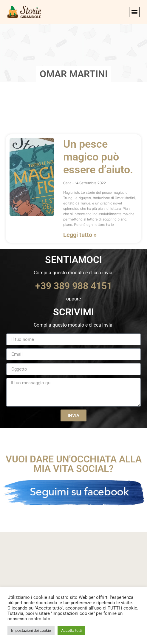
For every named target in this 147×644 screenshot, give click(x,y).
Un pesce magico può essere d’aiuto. (98, 157)
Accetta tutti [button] (71, 630)
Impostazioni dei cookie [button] (31, 630)
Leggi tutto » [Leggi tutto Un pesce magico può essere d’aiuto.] (80, 235)
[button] (134, 12)
